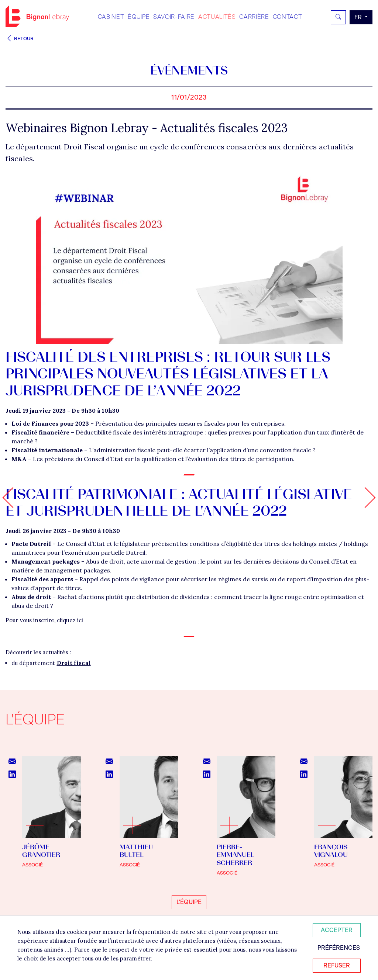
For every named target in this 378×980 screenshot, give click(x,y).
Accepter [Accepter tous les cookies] (337, 930)
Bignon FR (37, 16)
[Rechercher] (338, 17)
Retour (20, 39)
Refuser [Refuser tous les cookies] (337, 965)
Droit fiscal (74, 663)
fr (359, 17)
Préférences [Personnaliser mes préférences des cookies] (339, 948)
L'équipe (189, 902)
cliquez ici (70, 620)
